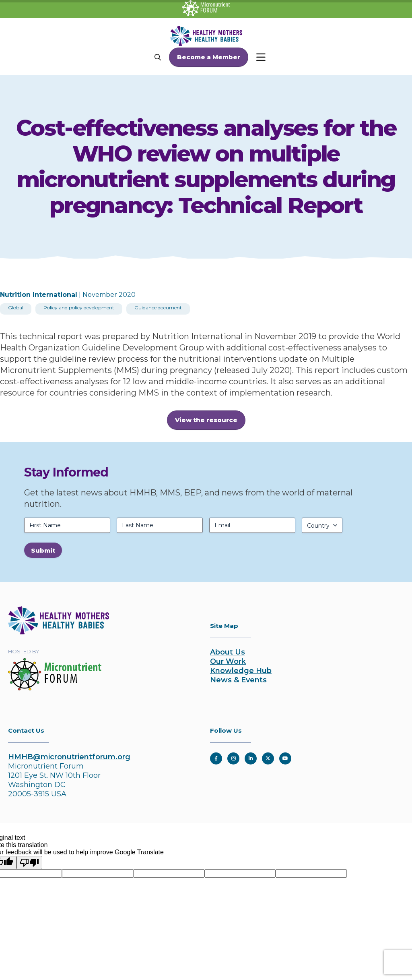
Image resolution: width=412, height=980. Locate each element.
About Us (228, 652)
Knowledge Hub (241, 671)
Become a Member (209, 57)
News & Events (238, 680)
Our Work (228, 661)
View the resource (206, 420)
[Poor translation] (29, 863)
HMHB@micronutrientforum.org (69, 757)
